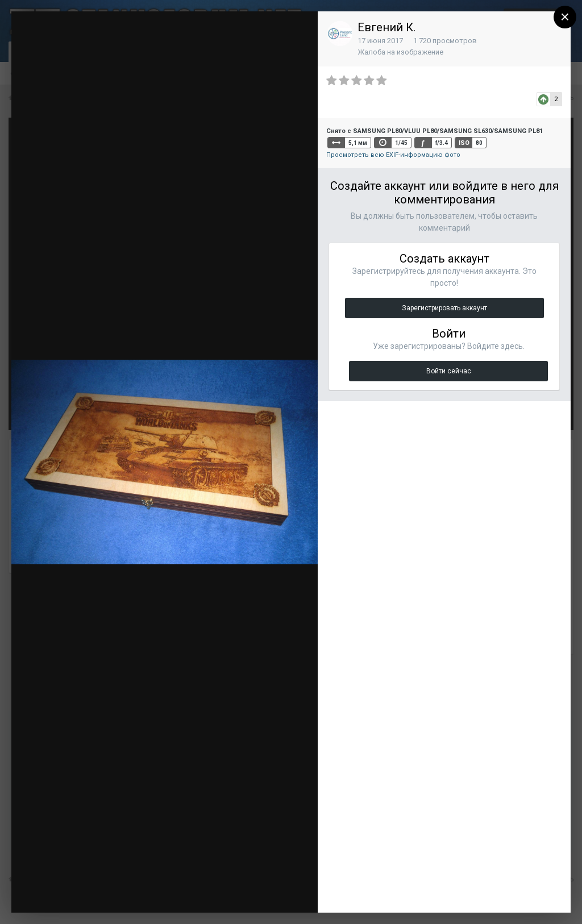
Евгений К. (386, 27)
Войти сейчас (449, 371)
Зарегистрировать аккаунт (444, 308)
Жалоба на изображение (400, 52)
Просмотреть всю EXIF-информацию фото (393, 155)
